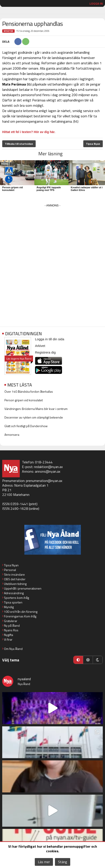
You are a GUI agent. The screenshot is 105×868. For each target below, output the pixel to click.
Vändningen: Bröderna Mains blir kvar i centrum (36, 409)
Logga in (96, 3)
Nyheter (8, 31)
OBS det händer (15, 579)
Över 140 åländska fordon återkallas (29, 391)
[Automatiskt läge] (78, 660)
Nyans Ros (11, 630)
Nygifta (9, 635)
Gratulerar (11, 621)
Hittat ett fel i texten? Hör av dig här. (29, 132)
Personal (10, 570)
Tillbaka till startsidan (19, 144)
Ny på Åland (12, 625)
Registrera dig (45, 352)
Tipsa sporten (13, 602)
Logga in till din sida (50, 339)
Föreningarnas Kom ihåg (20, 616)
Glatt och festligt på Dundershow (26, 426)
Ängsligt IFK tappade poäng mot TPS (49, 189)
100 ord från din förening (21, 612)
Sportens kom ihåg (17, 598)
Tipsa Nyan (93, 144)
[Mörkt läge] (98, 660)
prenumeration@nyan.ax (44, 481)
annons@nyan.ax (48, 471)
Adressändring (14, 593)
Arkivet (40, 346)
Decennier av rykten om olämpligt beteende (34, 417)
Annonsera (12, 435)
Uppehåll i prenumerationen (23, 588)
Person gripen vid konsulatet (13, 189)
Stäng (63, 862)
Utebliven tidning (15, 584)
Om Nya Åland (13, 649)
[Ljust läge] (88, 660)
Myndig (9, 607)
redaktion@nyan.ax (48, 467)
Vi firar (8, 639)
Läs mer (44, 862)
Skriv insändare (14, 574)
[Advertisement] (52, 261)
